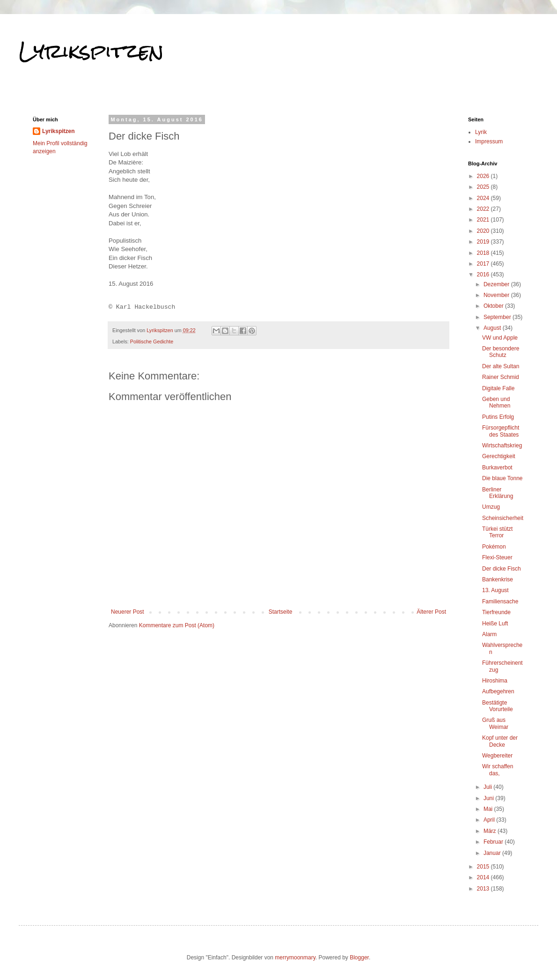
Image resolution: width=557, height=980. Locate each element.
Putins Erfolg (498, 417)
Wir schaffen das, (498, 770)
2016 (484, 275)
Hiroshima (495, 681)
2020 (484, 231)
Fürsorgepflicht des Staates (501, 431)
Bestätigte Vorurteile (498, 706)
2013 (484, 889)
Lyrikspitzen (91, 51)
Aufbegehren (498, 691)
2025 (484, 187)
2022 (484, 209)
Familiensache (500, 601)
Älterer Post (431, 612)
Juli (488, 787)
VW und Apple (500, 338)
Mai (489, 809)
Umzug (491, 507)
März (491, 831)
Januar (493, 853)
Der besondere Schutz (501, 352)
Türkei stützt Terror (497, 532)
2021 (484, 220)
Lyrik (481, 132)
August (493, 328)
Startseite (281, 612)
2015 (484, 867)
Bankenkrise (498, 579)
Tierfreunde (496, 612)
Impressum (489, 141)
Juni (489, 798)
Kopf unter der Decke (500, 741)
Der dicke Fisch (502, 569)
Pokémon (494, 547)
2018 (484, 253)
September (498, 317)
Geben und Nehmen (496, 402)
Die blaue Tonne (502, 478)
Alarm (489, 634)
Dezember (497, 284)
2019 (484, 242)
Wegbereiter (497, 756)
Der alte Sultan (501, 366)
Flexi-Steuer (497, 557)
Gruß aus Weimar (495, 723)
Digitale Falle (498, 388)
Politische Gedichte (152, 342)
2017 (484, 264)
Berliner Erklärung (498, 493)
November (497, 295)
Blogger (359, 958)
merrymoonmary (295, 958)
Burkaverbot (497, 468)
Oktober (494, 306)
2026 (484, 176)
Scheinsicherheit (503, 518)
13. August (495, 590)
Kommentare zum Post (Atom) (177, 625)
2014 (484, 877)
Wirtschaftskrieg (502, 445)
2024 (484, 198)
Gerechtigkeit (499, 456)
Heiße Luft (495, 624)
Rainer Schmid (501, 377)
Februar (494, 842)
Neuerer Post (128, 612)
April (490, 820)
